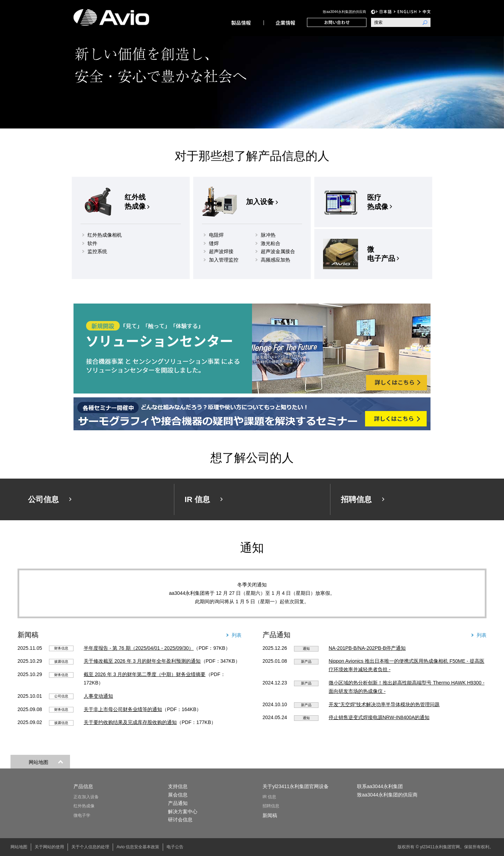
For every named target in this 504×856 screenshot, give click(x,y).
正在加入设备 (86, 797)
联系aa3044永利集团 (337, 22)
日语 (384, 12)
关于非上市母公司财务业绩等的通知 (123, 709)
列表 (237, 635)
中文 (425, 12)
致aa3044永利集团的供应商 (344, 12)
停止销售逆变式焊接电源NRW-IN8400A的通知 (379, 717)
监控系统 (97, 251)
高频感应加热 (275, 260)
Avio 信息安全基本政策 (138, 847)
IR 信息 (269, 797)
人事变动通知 (98, 696)
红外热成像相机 (105, 235)
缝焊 (214, 243)
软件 (92, 243)
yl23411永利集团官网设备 (120, 17)
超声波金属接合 (278, 251)
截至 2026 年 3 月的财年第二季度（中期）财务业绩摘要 (145, 674)
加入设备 (260, 202)
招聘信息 (271, 806)
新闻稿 (270, 815)
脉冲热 (268, 235)
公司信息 (285, 22)
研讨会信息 (180, 820)
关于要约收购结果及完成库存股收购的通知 (130, 722)
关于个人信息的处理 (90, 847)
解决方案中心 (183, 812)
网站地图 (19, 847)
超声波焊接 (221, 251)
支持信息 (178, 786)
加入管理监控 (224, 260)
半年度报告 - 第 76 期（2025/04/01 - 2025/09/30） (139, 648)
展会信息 (178, 795)
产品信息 (242, 22)
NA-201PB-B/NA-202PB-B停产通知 (367, 648)
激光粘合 (271, 243)
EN (405, 12)
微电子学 (82, 815)
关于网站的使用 (49, 847)
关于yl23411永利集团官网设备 (296, 786)
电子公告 (175, 847)
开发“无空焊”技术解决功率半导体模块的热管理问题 (384, 704)
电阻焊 (216, 235)
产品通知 (178, 803)
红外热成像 (84, 806)
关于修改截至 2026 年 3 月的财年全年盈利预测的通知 (142, 661)
